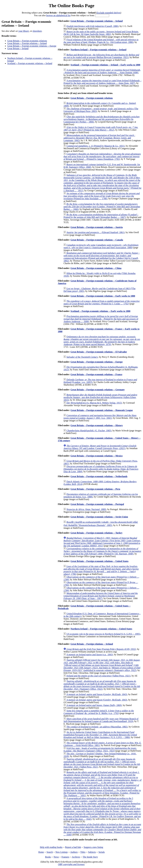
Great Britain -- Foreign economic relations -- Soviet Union (99, 517)
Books (48, 857)
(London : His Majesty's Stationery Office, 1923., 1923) (100, 749)
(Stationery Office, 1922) (102, 685)
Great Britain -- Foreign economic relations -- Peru (95, 489)
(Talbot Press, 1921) (98, 676)
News (56, 857)
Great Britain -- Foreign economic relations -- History (97, 425)
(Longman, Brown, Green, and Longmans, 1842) (99, 138)
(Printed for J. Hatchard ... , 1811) (102, 183)
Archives (76, 857)
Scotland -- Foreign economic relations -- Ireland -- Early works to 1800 (105, 65)
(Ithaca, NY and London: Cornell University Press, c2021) (100, 447)
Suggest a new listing (93, 847)
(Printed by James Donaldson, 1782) (102, 156)
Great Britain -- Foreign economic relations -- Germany (98, 390)
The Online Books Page (71, 6)
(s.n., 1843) (90, 655)
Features (65, 857)
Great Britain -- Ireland (18, 48)
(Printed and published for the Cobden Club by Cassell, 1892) (102, 257)
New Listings (62, 852)
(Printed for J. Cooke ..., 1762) (102, 302)
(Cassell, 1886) (92, 26)
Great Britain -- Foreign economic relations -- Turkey (96, 533)
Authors (74, 852)
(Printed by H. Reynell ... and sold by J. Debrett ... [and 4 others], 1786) (101, 570)
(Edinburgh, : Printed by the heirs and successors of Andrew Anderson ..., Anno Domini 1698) (102, 71)
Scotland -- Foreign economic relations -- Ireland (30, 63)
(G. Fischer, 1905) (89, 431)
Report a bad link (73, 847)
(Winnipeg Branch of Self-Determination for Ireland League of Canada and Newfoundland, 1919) (101, 720)
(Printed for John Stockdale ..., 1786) (102, 196)
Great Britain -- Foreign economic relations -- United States (99, 561)
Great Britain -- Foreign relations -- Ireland (27, 43)
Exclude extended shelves (109, 13)
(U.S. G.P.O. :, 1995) (103, 634)
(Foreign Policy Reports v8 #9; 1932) (101, 649)
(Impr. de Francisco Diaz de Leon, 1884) (101, 469)
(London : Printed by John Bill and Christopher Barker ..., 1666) (102, 207)
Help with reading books (51, 847)
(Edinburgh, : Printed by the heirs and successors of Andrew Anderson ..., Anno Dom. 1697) (102, 82)
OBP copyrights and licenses (71, 864)
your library (24, 31)
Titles (83, 852)
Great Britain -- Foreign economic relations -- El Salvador (99, 352)
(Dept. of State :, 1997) (101, 596)
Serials (102, 852)
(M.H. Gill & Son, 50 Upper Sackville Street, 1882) (101, 33)
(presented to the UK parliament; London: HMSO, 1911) (102, 542)
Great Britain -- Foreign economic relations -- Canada (97, 240)
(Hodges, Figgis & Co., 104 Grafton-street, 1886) (101, 41)
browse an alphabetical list (58, 15)
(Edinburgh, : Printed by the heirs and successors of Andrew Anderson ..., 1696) (101, 319)
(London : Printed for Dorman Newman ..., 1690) (102, 830)
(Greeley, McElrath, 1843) (97, 694)
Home (41, 852)
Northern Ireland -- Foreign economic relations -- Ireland (98, 50)
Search (50, 852)
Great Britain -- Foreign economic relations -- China (96, 268)
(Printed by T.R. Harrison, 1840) (102, 551)
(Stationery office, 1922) (102, 665)
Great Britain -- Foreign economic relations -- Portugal (97, 504)
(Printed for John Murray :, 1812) (101, 129)
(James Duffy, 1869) (94, 705)
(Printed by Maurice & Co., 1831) (96, 146)
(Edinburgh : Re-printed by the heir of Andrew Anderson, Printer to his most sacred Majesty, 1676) (102, 340)
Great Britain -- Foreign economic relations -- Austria (97, 227)
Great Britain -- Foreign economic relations (27, 41)
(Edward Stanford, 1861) (96, 232)
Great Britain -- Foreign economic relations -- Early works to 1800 (103, 296)
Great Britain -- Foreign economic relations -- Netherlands (99, 476)
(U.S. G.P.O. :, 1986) (100, 735)
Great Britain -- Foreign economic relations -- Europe (32, 46)
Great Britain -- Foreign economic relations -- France (96, 374)
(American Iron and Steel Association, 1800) (101, 246)
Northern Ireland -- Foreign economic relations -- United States (101, 629)
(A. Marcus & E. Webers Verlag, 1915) (94, 403)
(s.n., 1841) (100, 417)
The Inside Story (90, 857)
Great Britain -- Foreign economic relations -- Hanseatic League (102, 410)
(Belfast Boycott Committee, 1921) (101, 56)
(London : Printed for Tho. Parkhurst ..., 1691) (102, 784)
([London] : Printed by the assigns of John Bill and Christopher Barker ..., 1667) (101, 216)
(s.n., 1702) (99, 712)
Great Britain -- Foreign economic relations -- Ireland (97, 21)
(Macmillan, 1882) (97, 727)
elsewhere (37, 31)
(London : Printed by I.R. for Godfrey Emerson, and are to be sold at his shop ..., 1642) (102, 809)
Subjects (92, 852)
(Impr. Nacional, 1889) (86, 509)
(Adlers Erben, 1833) (100, 397)
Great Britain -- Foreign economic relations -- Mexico (97, 456)
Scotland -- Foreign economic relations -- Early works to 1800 (100, 311)
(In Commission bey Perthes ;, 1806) (101, 119)
